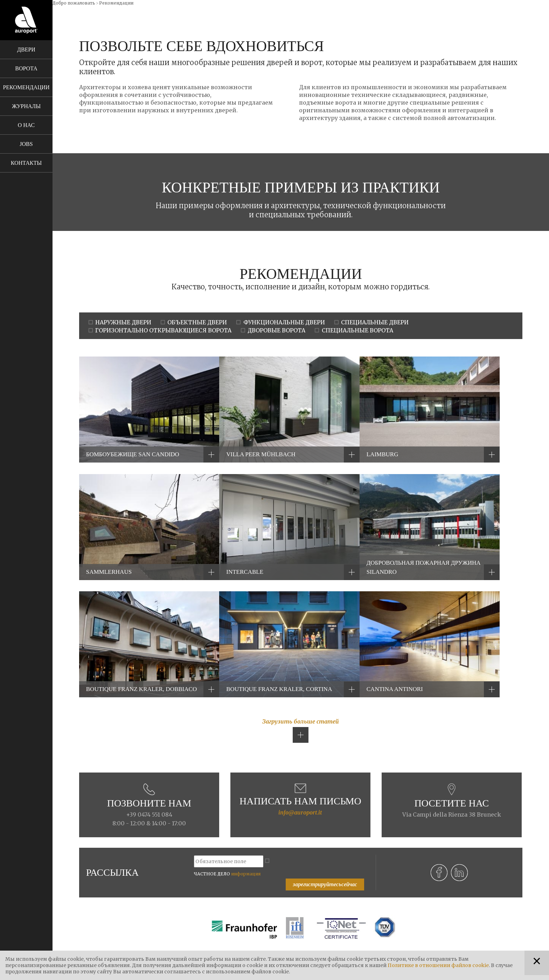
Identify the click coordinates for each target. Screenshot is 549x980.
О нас (26, 125)
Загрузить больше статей (301, 721)
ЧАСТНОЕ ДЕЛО (227, 874)
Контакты (26, 163)
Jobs (26, 144)
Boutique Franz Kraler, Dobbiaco (141, 689)
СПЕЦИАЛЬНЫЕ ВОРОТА (357, 330)
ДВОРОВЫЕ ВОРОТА (276, 330)
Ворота (26, 68)
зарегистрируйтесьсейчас (325, 884)
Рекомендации (26, 87)
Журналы (26, 106)
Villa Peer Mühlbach (261, 454)
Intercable (245, 572)
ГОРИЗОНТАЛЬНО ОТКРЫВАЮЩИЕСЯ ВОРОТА (163, 330)
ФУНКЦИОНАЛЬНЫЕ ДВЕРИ (284, 322)
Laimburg (383, 454)
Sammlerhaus (109, 572)
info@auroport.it (300, 812)
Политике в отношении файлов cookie (438, 965)
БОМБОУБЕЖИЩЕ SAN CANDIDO (133, 454)
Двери (26, 50)
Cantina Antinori (395, 689)
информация (246, 874)
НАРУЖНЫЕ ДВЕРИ (123, 322)
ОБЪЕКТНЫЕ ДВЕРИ (197, 322)
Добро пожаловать (74, 3)
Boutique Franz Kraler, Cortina (279, 689)
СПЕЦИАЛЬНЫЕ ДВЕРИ (375, 322)
